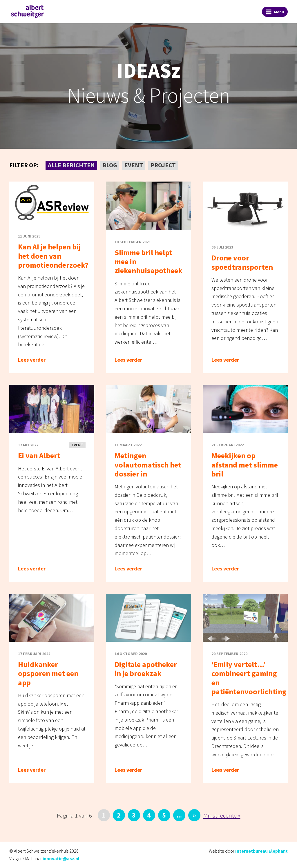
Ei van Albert (39, 455)
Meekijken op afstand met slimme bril (245, 464)
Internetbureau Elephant (261, 851)
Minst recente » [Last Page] (222, 815)
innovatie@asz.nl (61, 858)
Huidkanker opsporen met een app (48, 673)
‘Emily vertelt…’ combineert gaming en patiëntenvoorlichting (249, 678)
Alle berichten (71, 165)
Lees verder (32, 360)
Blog (110, 165)
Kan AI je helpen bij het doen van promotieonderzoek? (53, 256)
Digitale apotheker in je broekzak (146, 669)
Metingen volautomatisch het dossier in (148, 464)
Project (163, 165)
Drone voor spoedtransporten (242, 262)
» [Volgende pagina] (194, 815)
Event (134, 165)
